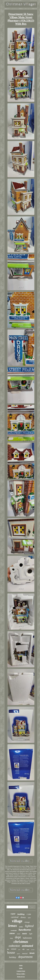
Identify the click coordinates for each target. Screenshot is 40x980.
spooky (33, 950)
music (25, 934)
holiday (13, 957)
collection (14, 946)
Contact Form (21, 971)
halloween (27, 938)
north (28, 950)
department (25, 957)
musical (25, 953)
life (8, 949)
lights (29, 918)
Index (21, 965)
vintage (27, 922)
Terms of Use (21, 977)
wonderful (14, 930)
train (19, 934)
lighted (29, 926)
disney (23, 917)
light (31, 934)
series (21, 927)
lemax (12, 926)
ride (29, 914)
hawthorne (25, 930)
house (11, 953)
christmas (21, 942)
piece (19, 954)
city (23, 949)
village (17, 921)
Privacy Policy (21, 974)
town (32, 953)
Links (21, 968)
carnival (15, 917)
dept (18, 937)
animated (28, 946)
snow (12, 933)
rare (13, 914)
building (21, 914)
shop (11, 938)
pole (19, 950)
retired (14, 949)
